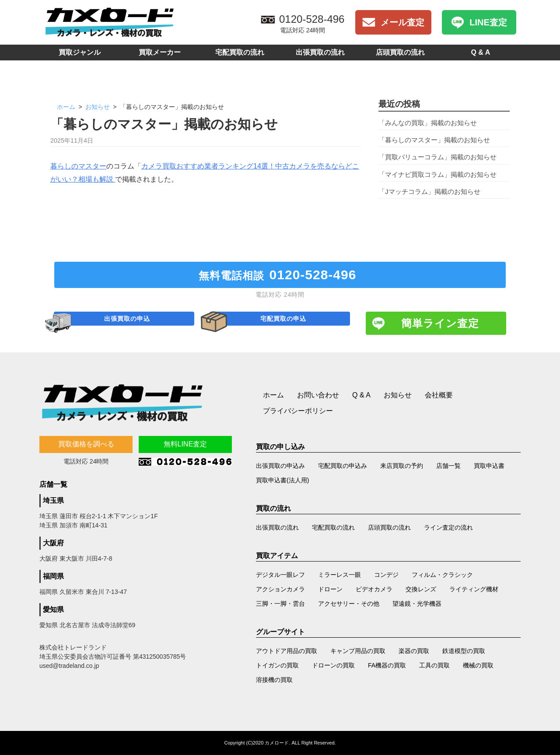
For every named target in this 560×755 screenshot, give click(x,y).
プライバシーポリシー (298, 411)
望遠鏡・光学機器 (417, 604)
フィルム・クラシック (442, 575)
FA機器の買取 (387, 665)
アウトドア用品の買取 (287, 651)
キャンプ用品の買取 (358, 651)
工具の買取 (434, 665)
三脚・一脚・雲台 (280, 604)
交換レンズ (421, 589)
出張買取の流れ (320, 52)
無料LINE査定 (185, 444)
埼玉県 (53, 500)
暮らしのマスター (78, 166)
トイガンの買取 (277, 665)
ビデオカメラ (374, 589)
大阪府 (53, 543)
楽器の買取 (414, 651)
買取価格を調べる (86, 444)
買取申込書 (489, 466)
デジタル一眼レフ (280, 575)
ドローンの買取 (333, 665)
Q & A (480, 52)
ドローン (330, 589)
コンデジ (386, 575)
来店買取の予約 (402, 466)
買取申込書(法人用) (282, 480)
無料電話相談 (280, 275)
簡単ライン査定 (440, 323)
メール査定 (402, 22)
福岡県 (53, 576)
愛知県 (53, 609)
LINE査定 (488, 22)
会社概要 (439, 395)
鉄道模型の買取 (464, 651)
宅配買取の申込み (343, 466)
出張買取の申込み (280, 466)
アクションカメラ (280, 589)
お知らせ (98, 107)
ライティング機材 (474, 589)
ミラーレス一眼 (339, 575)
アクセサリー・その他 (349, 604)
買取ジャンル (80, 52)
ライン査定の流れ (448, 527)
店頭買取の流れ (400, 52)
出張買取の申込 (129, 323)
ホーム (66, 107)
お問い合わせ (318, 395)
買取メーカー (160, 52)
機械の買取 (478, 665)
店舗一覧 (448, 466)
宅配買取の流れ (240, 52)
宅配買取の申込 (285, 323)
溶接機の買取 (274, 680)
